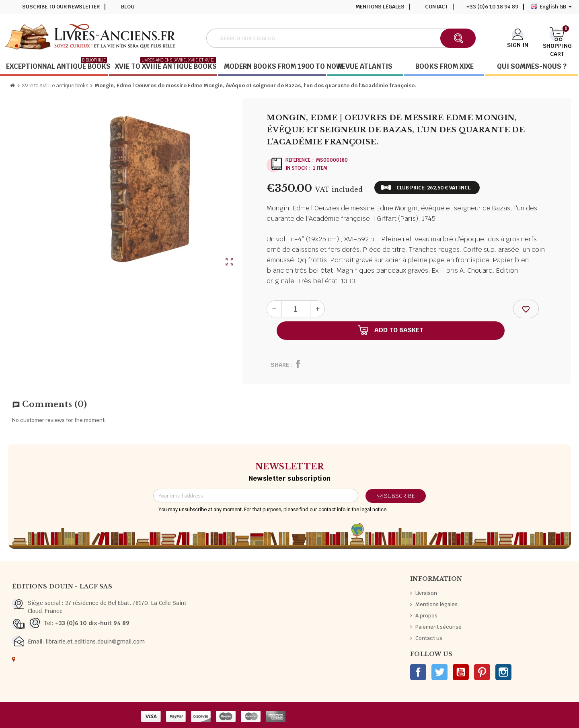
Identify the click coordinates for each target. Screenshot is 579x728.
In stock (296, 168)
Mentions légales (380, 7)
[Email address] (256, 496)
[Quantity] (296, 309)
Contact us (429, 638)
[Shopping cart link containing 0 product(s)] (557, 37)
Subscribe (396, 496)
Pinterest (482, 672)
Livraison (426, 593)
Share (280, 365)
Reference (298, 160)
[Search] (341, 38)
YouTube (461, 672)
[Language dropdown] (551, 7)
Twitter (439, 672)
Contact (436, 7)
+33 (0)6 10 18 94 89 (492, 7)
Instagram (503, 672)
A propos (426, 616)
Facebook (418, 672)
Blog (128, 7)
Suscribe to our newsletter (61, 7)
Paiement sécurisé (438, 627)
